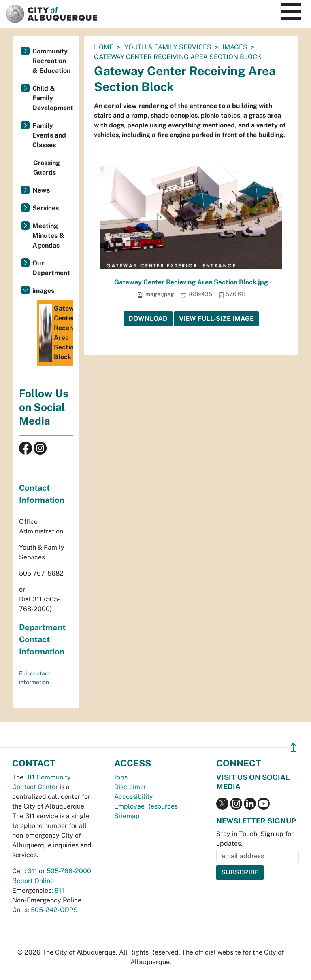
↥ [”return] (293, 748)
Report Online (33, 881)
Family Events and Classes (49, 135)
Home (104, 47)
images (235, 47)
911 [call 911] (60, 890)
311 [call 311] (32, 871)
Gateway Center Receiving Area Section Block (56, 333)
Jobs (121, 777)
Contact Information (42, 494)
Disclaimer (130, 787)
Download (148, 319)
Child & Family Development (53, 98)
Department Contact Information (42, 639)
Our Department (51, 268)
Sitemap (127, 816)
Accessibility (134, 797)
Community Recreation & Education (51, 61)
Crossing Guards (47, 168)
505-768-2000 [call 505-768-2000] (69, 871)
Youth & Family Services (168, 47)
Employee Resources (146, 806)
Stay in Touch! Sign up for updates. (255, 839)
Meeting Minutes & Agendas (48, 236)
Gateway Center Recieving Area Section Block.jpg (191, 282)
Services (46, 208)
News (41, 190)
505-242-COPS (54, 910)
